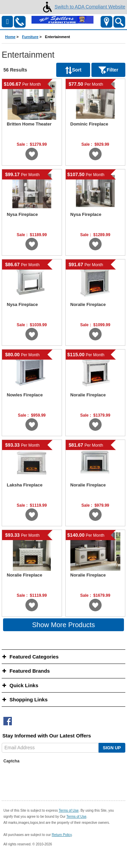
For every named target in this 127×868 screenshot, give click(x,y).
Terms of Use (69, 810)
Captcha (11, 761)
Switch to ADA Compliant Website (83, 7)
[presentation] (55, 779)
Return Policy (62, 835)
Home (10, 37)
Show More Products (64, 625)
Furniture (30, 37)
